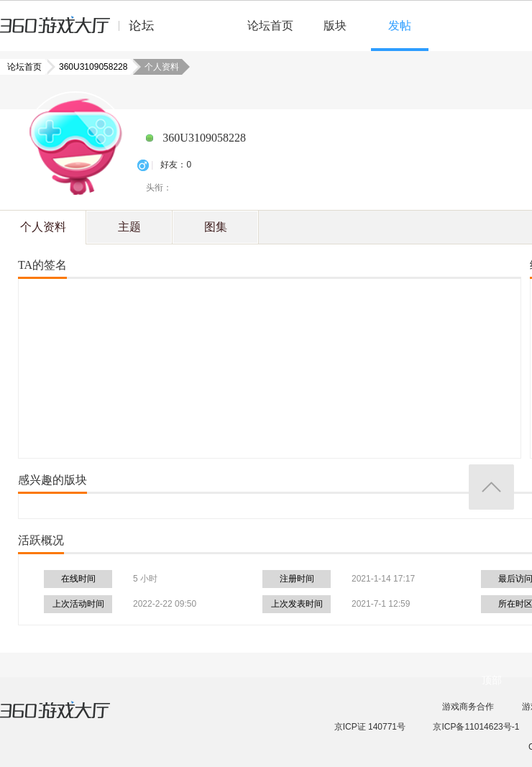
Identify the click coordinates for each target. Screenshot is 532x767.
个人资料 (43, 227)
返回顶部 (491, 487)
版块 (335, 26)
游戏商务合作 (468, 707)
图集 (216, 227)
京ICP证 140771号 (370, 727)
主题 (129, 227)
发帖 (400, 26)
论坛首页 (270, 26)
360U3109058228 (89, 67)
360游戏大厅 (70, 719)
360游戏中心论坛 (83, 32)
